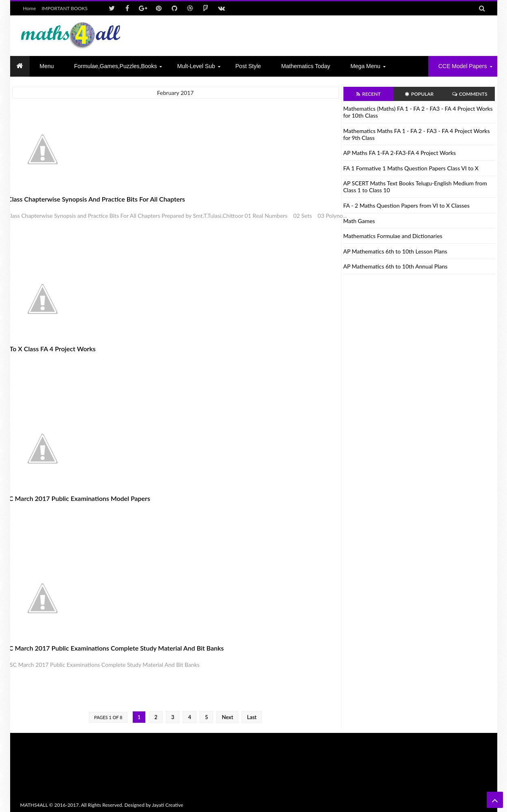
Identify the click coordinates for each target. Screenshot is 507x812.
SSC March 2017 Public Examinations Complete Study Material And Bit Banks (113, 648)
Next (227, 717)
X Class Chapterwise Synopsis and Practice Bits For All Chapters (94, 199)
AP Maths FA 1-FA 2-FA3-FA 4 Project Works (400, 153)
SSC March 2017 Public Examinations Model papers (76, 498)
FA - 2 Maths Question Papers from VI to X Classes (407, 205)
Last (252, 717)
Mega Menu (365, 66)
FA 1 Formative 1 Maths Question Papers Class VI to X (411, 168)
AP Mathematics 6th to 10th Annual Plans (396, 266)
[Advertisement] (339, 36)
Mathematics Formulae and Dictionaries (393, 236)
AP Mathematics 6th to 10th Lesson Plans (395, 251)
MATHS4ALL (34, 805)
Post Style (248, 66)
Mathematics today (306, 66)
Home (30, 8)
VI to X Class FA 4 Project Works (49, 349)
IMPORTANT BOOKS (65, 8)
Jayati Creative (167, 805)
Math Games (359, 221)
